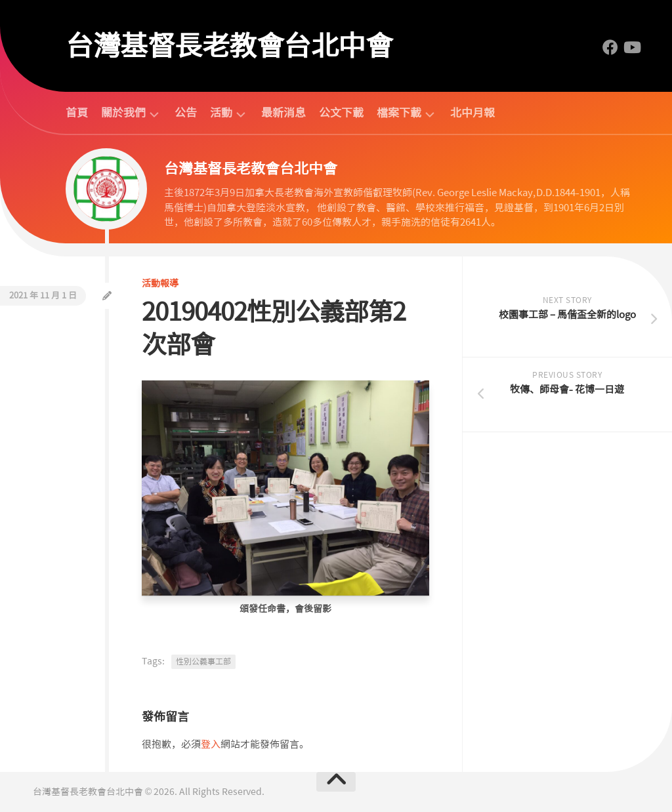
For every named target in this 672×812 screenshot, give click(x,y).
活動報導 (160, 283)
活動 (221, 113)
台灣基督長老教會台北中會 (229, 46)
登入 (211, 744)
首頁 (77, 113)
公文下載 (341, 113)
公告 (186, 113)
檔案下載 (399, 113)
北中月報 (472, 113)
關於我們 (123, 113)
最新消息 (283, 113)
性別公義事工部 (203, 662)
